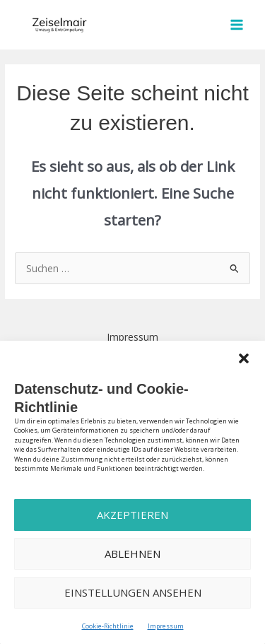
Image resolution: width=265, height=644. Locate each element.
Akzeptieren (132, 515)
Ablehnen (132, 554)
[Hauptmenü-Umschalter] (237, 25)
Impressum (166, 626)
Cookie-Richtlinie (108, 626)
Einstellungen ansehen (133, 592)
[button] (244, 358)
